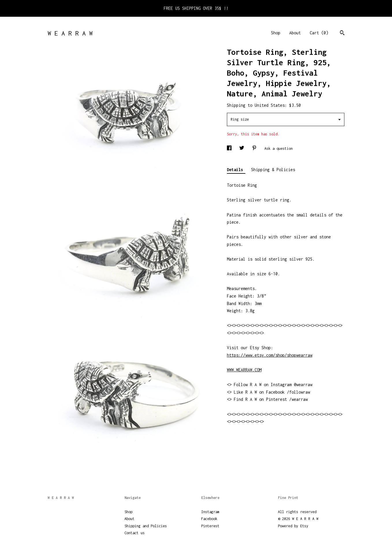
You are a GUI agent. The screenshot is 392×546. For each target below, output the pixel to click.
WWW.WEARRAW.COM (244, 370)
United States (270, 105)
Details (236, 170)
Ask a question (279, 148)
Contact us (135, 533)
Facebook (209, 519)
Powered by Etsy (293, 526)
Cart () (319, 33)
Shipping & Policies (273, 170)
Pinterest (210, 526)
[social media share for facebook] (230, 148)
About (295, 33)
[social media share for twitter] (243, 148)
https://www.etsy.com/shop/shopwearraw (270, 355)
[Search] (342, 33)
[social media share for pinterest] (255, 148)
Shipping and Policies (146, 526)
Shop (276, 33)
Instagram (210, 512)
